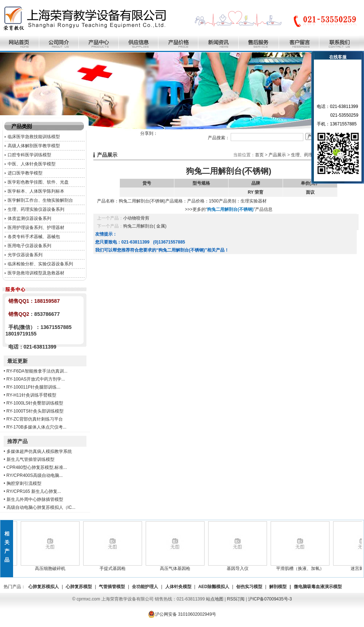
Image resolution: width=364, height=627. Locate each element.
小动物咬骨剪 (136, 218)
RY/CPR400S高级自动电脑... (35, 475)
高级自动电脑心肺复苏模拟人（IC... (41, 507)
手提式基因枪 (115, 566)
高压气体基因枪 (177, 566)
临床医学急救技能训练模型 (34, 137)
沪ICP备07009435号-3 (270, 599)
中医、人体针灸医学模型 (32, 164)
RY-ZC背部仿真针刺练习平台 (35, 419)
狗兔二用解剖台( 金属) (145, 226)
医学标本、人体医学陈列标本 (36, 191)
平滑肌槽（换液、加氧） (302, 566)
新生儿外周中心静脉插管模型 (35, 499)
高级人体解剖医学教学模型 (34, 146)
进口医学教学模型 (25, 173)
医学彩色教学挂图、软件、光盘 (38, 182)
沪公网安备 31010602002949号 (182, 614)
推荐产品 (17, 441)
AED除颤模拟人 (214, 587)
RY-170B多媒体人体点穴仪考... (37, 427)
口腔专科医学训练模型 (29, 155)
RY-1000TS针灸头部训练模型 (35, 411)
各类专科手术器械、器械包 (34, 237)
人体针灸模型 (178, 587)
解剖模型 (278, 587)
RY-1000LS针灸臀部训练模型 (35, 403)
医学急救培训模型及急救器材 (36, 273)
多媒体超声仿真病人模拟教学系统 (39, 451)
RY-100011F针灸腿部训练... (34, 387)
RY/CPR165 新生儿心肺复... (34, 491)
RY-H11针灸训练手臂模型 (31, 395)
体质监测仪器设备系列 (29, 218)
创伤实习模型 (249, 587)
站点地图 (215, 599)
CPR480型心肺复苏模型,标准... (37, 467)
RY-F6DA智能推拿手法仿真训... (37, 371)
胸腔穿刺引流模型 (24, 483)
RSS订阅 (236, 599)
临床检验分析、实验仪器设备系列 (40, 264)
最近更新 (17, 361)
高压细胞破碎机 (52, 566)
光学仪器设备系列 (25, 255)
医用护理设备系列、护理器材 (36, 228)
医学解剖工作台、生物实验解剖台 (40, 200)
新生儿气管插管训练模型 (31, 459)
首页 (259, 155)
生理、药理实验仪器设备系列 (36, 209)
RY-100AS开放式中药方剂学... (36, 379)
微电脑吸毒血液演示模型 (318, 587)
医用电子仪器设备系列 (29, 246)
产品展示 (277, 155)
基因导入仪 (240, 566)
